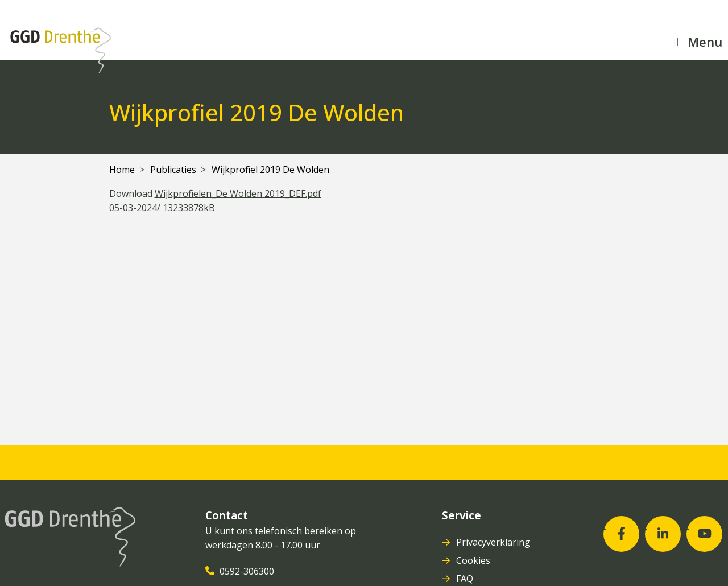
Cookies (474, 560)
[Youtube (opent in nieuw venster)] (704, 534)
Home (122, 170)
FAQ (466, 579)
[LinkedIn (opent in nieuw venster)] (663, 534)
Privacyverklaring (494, 542)
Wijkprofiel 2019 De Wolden (270, 170)
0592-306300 (248, 571)
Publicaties (173, 170)
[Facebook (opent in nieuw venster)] (621, 534)
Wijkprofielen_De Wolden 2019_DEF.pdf (238, 193)
